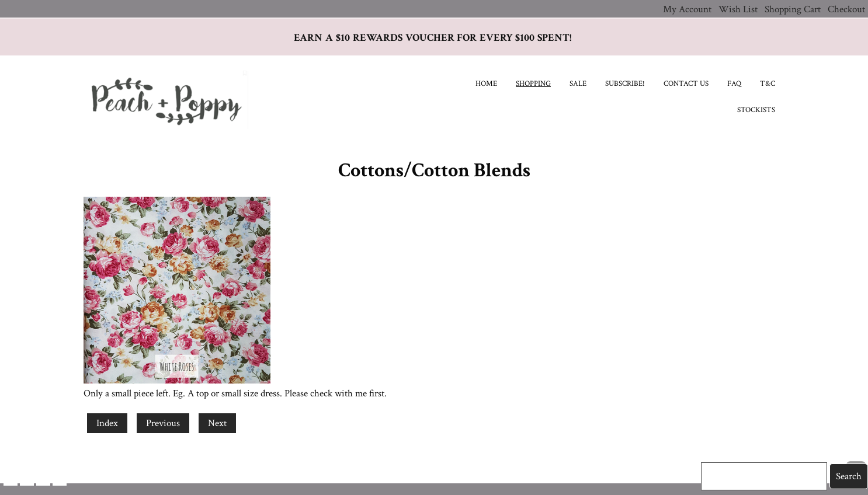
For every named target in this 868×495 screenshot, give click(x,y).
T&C (768, 84)
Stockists (756, 110)
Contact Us (686, 84)
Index (107, 423)
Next (217, 423)
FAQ (734, 84)
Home (486, 84)
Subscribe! (625, 84)
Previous (163, 423)
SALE (578, 84)
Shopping (533, 84)
